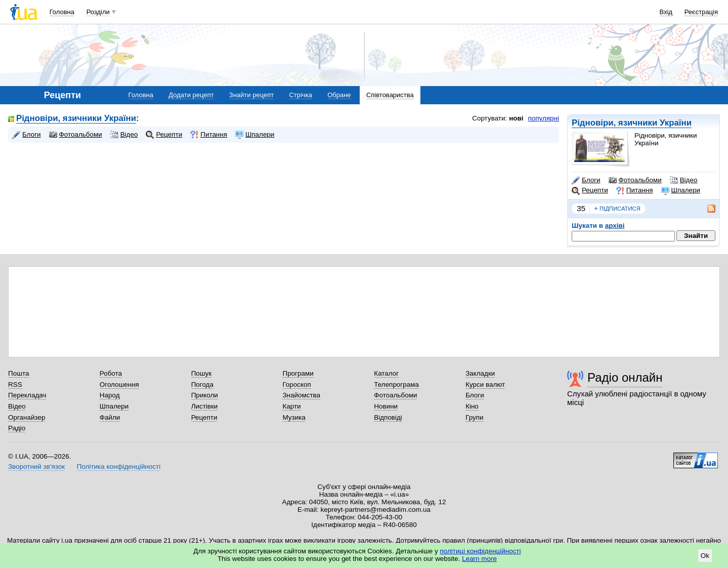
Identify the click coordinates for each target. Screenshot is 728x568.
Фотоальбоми (635, 180)
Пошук (202, 373)
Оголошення (119, 384)
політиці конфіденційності (481, 551)
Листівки (205, 406)
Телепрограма (396, 384)
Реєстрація (701, 12)
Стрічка (300, 95)
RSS (15, 384)
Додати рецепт (191, 95)
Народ (110, 395)
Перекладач (27, 395)
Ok (705, 556)
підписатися (617, 209)
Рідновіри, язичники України (632, 123)
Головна (62, 12)
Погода (202, 384)
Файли (110, 417)
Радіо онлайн (625, 377)
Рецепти (590, 190)
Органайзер (27, 417)
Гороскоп (296, 384)
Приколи (205, 395)
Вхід (666, 12)
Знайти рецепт (251, 95)
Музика (294, 417)
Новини (386, 406)
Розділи (98, 12)
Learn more (479, 559)
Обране (339, 95)
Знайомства (301, 395)
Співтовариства (390, 95)
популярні (544, 118)
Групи (474, 417)
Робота (111, 373)
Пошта (18, 373)
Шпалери (681, 190)
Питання (635, 190)
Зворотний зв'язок (36, 466)
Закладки (480, 373)
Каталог (386, 373)
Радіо (17, 428)
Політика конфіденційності (119, 466)
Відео (684, 180)
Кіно (472, 406)
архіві (615, 226)
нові (516, 118)
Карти (291, 406)
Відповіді (388, 417)
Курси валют (485, 384)
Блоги (586, 180)
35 (581, 208)
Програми (298, 373)
